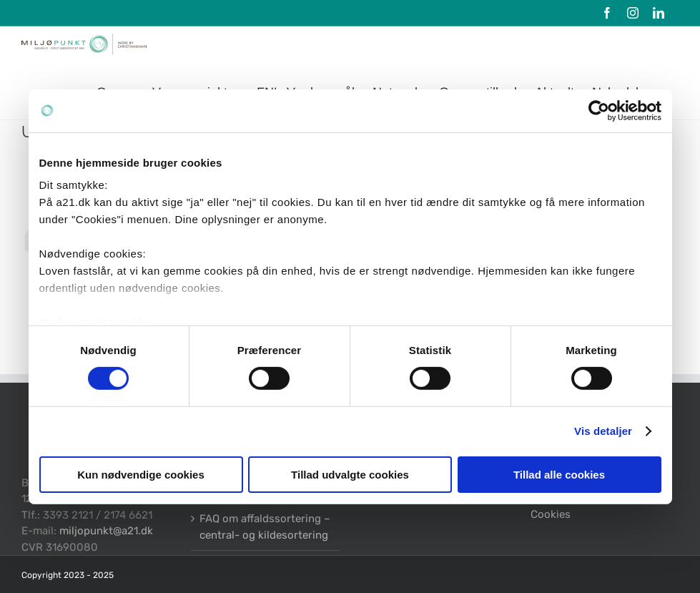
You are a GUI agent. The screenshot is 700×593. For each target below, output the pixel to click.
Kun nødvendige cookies (141, 475)
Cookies (551, 514)
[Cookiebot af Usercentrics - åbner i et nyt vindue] (599, 110)
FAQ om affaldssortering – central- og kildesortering (265, 527)
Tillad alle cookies (559, 475)
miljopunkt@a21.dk (106, 531)
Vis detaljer (603, 431)
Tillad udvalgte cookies (350, 475)
